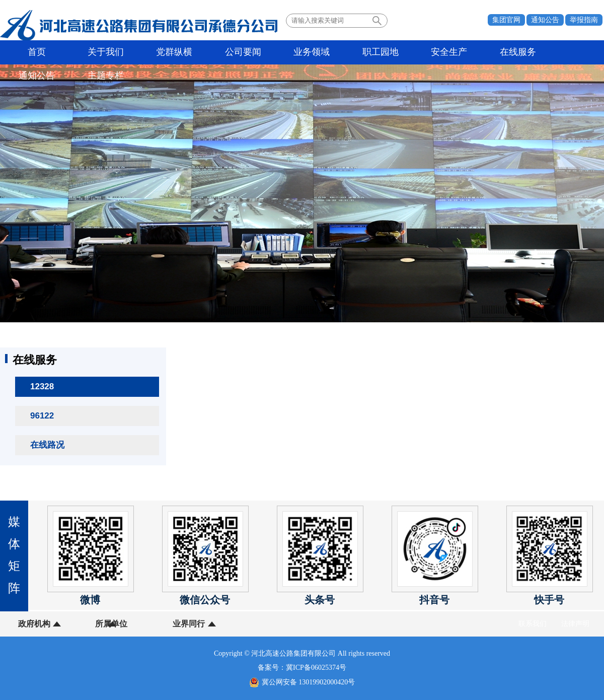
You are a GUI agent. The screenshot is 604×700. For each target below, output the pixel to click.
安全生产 (353, 52)
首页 (30, 52)
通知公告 (545, 20)
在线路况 (47, 445)
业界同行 (160, 624)
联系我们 (533, 624)
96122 (42, 416)
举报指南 (584, 20)
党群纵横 (137, 52)
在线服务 (407, 52)
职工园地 (299, 52)
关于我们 (84, 52)
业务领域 (245, 52)
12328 (42, 387)
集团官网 (506, 20)
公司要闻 (191, 52)
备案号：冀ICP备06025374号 (302, 668)
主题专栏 (514, 52)
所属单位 (97, 624)
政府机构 (34, 624)
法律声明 (575, 624)
